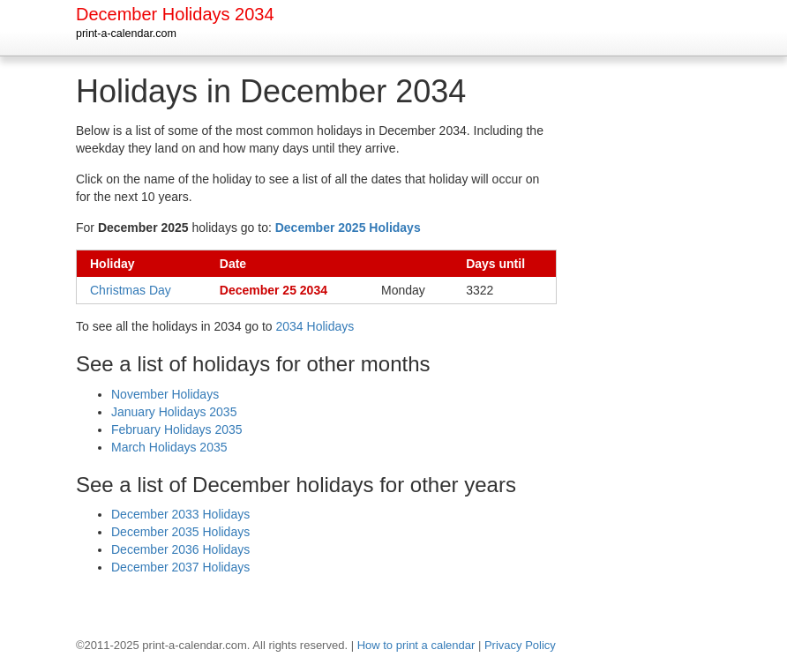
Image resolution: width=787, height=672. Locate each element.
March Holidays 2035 (169, 447)
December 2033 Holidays (180, 514)
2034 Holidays (315, 326)
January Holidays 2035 (174, 412)
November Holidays (165, 394)
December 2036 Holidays (180, 549)
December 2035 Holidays (180, 532)
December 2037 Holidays (180, 567)
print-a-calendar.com (126, 34)
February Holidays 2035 (177, 429)
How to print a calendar (416, 645)
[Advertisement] (654, 339)
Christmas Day (131, 290)
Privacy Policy (520, 645)
